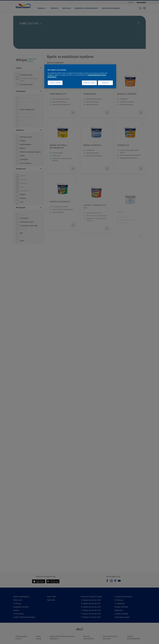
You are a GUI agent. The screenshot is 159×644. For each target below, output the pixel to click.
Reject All (105, 83)
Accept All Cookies (89, 83)
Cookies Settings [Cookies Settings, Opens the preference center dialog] (55, 83)
